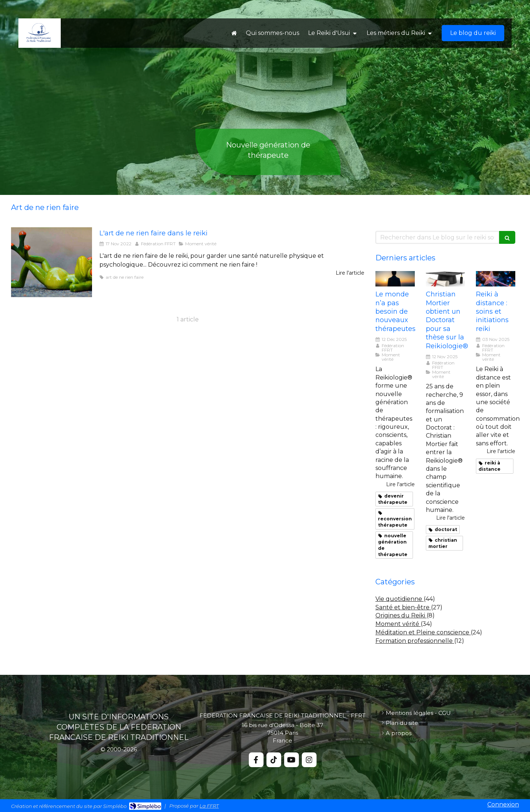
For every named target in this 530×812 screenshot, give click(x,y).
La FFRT (209, 806)
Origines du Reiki (401, 615)
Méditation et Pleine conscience (423, 632)
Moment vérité (398, 624)
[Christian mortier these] (446, 279)
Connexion (503, 804)
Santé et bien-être (403, 607)
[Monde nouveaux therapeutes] (395, 279)
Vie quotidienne (400, 599)
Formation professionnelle (415, 641)
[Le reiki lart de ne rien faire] (52, 262)
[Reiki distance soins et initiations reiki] (496, 279)
